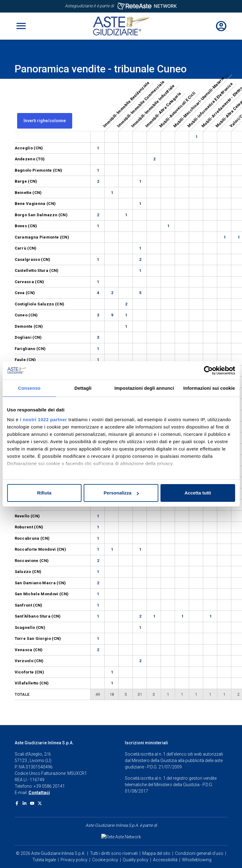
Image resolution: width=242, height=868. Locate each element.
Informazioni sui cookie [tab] (209, 388)
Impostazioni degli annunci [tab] (144, 388)
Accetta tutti (198, 493)
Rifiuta (44, 493)
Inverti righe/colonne (45, 121)
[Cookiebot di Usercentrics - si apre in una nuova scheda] (208, 370)
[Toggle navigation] (21, 26)
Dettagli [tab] (83, 388)
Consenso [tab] (29, 388)
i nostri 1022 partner (43, 419)
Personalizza (121, 493)
